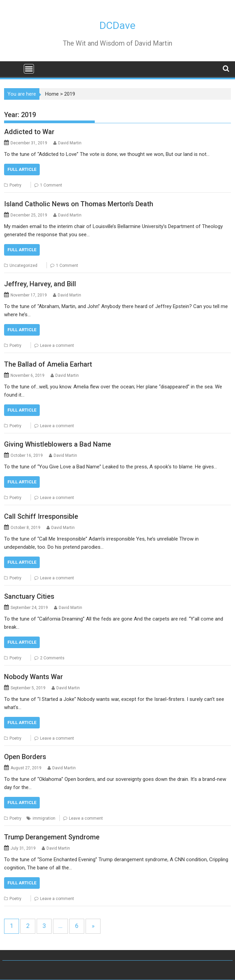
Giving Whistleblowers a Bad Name (58, 444)
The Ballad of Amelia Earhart (48, 364)
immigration (44, 818)
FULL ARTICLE (22, 169)
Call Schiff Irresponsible (41, 516)
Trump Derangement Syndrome (52, 837)
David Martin (70, 143)
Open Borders (25, 757)
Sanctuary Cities (29, 596)
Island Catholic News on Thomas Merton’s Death (79, 204)
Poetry (15, 185)
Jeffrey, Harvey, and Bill (40, 284)
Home (52, 94)
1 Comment (51, 185)
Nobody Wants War (33, 677)
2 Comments (52, 658)
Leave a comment (57, 346)
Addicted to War (29, 132)
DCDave (117, 25)
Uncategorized (23, 266)
